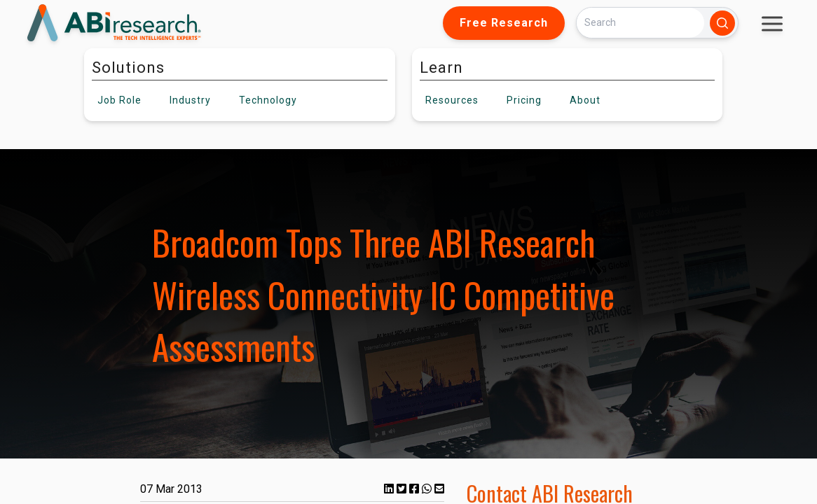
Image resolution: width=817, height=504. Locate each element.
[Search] (640, 23)
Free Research (504, 23)
